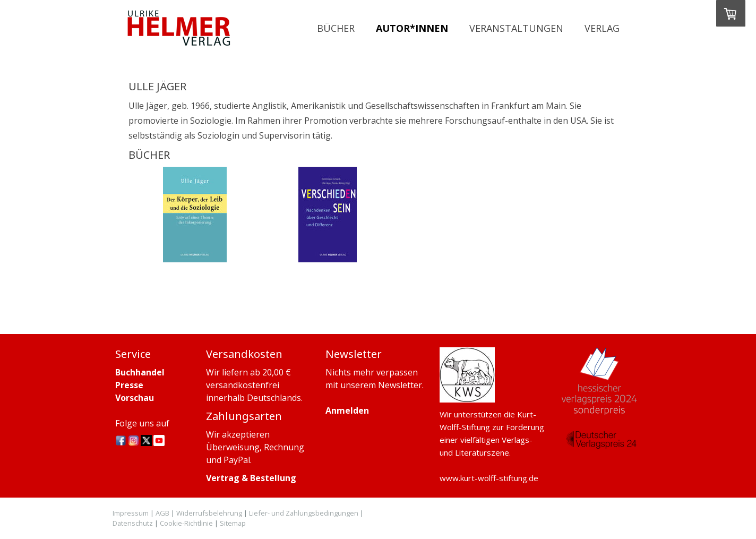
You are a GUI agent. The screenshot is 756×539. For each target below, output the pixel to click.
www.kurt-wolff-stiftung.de (489, 478)
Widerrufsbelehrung (209, 513)
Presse (129, 385)
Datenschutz (133, 523)
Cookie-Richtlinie (186, 523)
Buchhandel (140, 372)
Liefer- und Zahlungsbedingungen (304, 513)
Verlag (602, 28)
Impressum (131, 513)
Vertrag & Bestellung (251, 478)
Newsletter (400, 385)
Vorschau (135, 398)
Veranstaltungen (516, 28)
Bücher (336, 28)
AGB (162, 513)
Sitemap (233, 523)
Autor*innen (412, 28)
